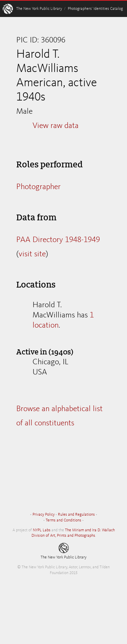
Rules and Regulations (76, 515)
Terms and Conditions (63, 520)
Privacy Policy (44, 515)
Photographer (38, 187)
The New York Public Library (39, 9)
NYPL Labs (42, 530)
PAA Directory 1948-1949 (58, 240)
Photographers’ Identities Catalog (95, 9)
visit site (32, 254)
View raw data (56, 126)
